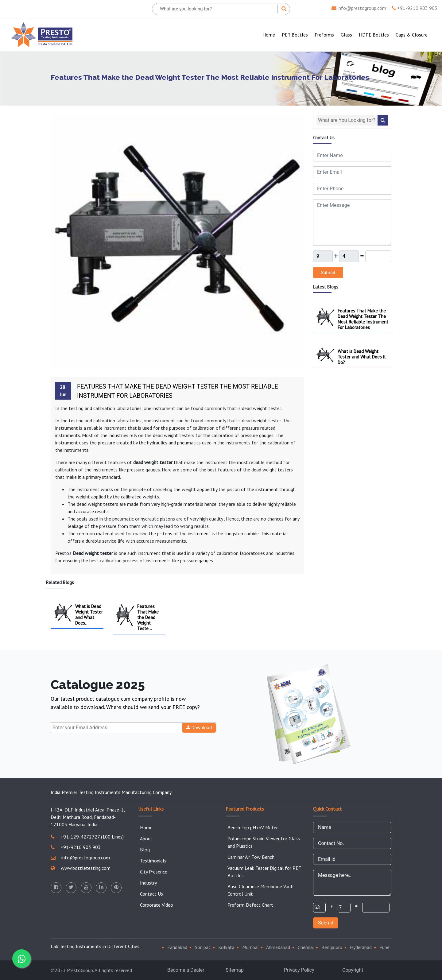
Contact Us (151, 894)
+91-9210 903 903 (415, 8)
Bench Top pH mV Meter (253, 827)
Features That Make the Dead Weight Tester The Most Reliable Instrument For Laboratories (178, 391)
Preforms (324, 35)
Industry (148, 883)
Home (270, 34)
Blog (145, 850)
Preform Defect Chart (250, 905)
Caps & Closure (412, 35)
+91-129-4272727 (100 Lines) (87, 837)
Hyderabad (361, 947)
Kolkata (226, 947)
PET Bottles (295, 35)
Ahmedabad (278, 947)
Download (199, 728)
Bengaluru (332, 947)
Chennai (306, 947)
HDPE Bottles (374, 35)
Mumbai (250, 947)
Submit (328, 273)
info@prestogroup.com (359, 8)
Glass (346, 35)
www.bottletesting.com (81, 868)
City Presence (154, 872)
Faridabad (177, 947)
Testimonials (153, 861)
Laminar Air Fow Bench (251, 857)
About (146, 839)
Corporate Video (157, 905)
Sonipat (203, 947)
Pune (384, 947)
